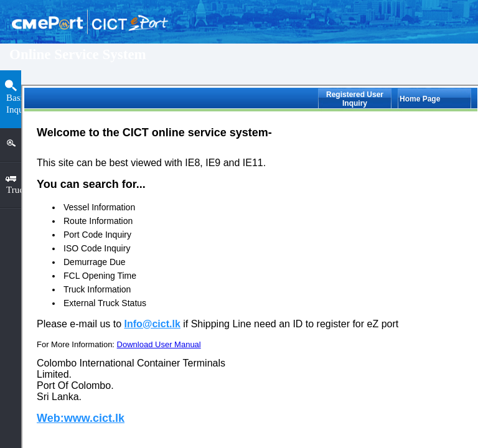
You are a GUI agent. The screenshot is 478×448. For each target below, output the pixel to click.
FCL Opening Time (126, 331)
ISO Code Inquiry (124, 264)
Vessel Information (125, 129)
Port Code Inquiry (124, 196)
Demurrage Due (120, 297)
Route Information (124, 163)
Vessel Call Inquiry (126, 230)
